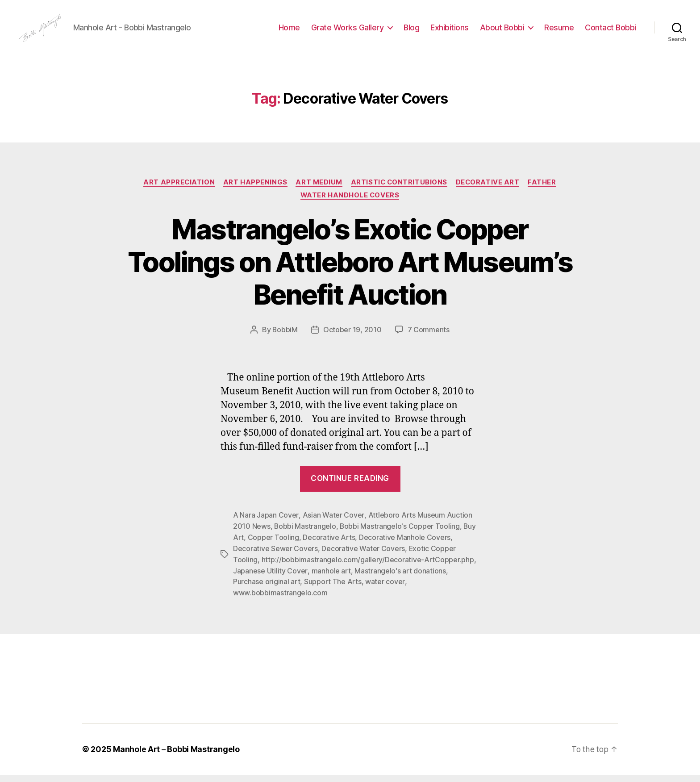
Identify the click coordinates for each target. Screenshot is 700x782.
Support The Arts (333, 590)
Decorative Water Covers (363, 558)
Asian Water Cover (333, 526)
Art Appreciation (177, 192)
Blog (411, 32)
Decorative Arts (329, 547)
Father (544, 192)
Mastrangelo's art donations (400, 579)
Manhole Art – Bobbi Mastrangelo (176, 757)
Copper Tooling (273, 547)
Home (289, 32)
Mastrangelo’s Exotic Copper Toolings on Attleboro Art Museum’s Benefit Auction (350, 273)
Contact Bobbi (610, 32)
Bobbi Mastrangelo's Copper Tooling (400, 536)
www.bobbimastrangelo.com (280, 601)
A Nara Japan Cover (266, 526)
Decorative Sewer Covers (275, 558)
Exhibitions (450, 32)
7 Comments (429, 341)
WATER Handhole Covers (350, 206)
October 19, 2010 (352, 341)
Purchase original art (267, 590)
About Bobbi (502, 32)
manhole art (331, 579)
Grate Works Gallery (348, 32)
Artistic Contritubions (400, 192)
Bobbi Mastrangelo (305, 536)
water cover (385, 590)
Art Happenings (254, 192)
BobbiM (285, 341)
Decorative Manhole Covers (405, 547)
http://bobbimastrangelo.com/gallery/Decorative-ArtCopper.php (368, 569)
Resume (559, 32)
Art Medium (319, 192)
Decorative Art (489, 192)
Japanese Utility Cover (270, 579)
